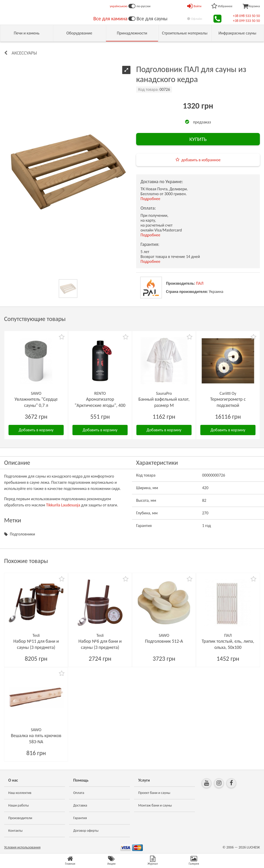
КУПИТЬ (198, 139)
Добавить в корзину (36, 430)
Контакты (15, 831)
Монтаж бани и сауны (155, 805)
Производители (20, 818)
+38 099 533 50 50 (246, 21)
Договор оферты (86, 831)
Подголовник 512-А (164, 641)
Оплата (79, 793)
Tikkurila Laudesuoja (63, 505)
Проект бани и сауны (154, 793)
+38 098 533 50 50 (246, 16)
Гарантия (80, 818)
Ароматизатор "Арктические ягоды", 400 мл (100, 405)
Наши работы (19, 805)
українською (119, 6)
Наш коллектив (20, 793)
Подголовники (22, 534)
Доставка (80, 805)
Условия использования (22, 847)
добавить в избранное (201, 160)
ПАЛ (200, 283)
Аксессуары (24, 53)
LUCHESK (253, 847)
